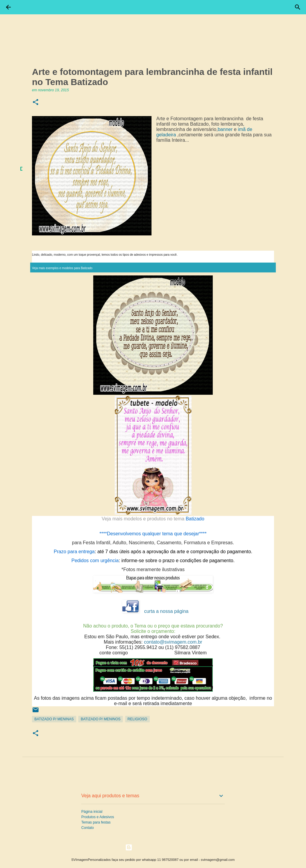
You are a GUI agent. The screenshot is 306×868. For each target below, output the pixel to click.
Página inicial (92, 812)
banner (225, 129)
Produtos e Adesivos (98, 817)
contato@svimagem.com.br (173, 642)
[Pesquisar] (298, 7)
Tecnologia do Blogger (153, 847)
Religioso (137, 719)
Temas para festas (96, 822)
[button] (36, 102)
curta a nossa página (166, 611)
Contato (88, 828)
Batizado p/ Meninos (101, 719)
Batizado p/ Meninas (54, 719)
